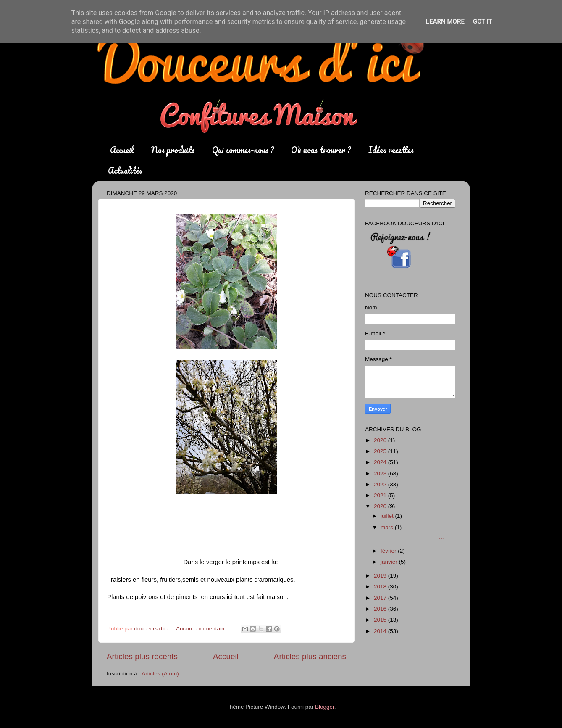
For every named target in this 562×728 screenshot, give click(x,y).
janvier (390, 562)
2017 (381, 598)
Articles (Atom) (160, 674)
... (412, 537)
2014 (381, 631)
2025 (381, 451)
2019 (381, 576)
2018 (381, 587)
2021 (381, 495)
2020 (381, 506)
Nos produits (173, 150)
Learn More (445, 21)
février (389, 551)
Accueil (122, 150)
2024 (381, 462)
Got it (483, 21)
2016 (381, 609)
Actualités (125, 170)
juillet (388, 516)
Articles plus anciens (310, 656)
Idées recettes (391, 150)
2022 (381, 484)
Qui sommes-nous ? (243, 150)
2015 (381, 620)
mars (388, 527)
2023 (381, 473)
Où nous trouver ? (321, 150)
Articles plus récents (142, 656)
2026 (381, 440)
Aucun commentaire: (203, 629)
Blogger (325, 707)
